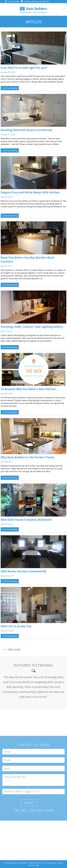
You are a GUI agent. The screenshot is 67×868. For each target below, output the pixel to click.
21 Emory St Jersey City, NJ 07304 (37, 2)
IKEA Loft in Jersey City (16, 626)
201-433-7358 (13, 2)
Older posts (11, 649)
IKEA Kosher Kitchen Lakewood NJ (23, 571)
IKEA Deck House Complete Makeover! (26, 520)
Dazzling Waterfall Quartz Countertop (26, 130)
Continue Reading (10, 88)
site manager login (49, 863)
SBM (37, 865)
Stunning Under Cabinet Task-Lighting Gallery (32, 327)
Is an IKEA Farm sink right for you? (24, 68)
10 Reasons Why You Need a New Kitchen (28, 389)
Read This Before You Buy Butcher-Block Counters (28, 260)
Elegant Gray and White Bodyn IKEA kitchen (30, 192)
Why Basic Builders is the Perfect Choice (28, 457)
